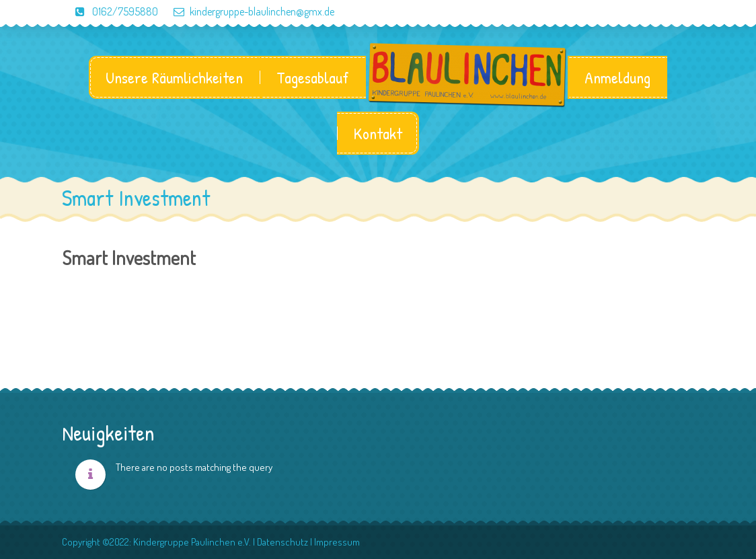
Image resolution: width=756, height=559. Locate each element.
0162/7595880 (110, 11)
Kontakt (378, 133)
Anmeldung (617, 77)
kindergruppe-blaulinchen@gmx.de (247, 11)
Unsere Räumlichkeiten (174, 77)
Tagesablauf (313, 77)
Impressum (337, 542)
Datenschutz (282, 542)
